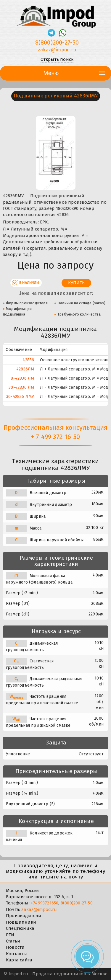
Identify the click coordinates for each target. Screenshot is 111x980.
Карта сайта (19, 960)
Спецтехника (20, 928)
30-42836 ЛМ (21, 387)
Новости (15, 947)
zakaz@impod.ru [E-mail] (57, 50)
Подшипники (21, 922)
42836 (28, 360)
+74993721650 (45, 903)
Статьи (13, 941)
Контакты (17, 954)
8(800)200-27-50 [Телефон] (57, 43)
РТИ (10, 935)
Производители (24, 916)
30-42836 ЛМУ (20, 397)
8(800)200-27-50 (77, 903)
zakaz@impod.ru (39, 909)
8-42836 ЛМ (22, 378)
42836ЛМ (25, 369)
